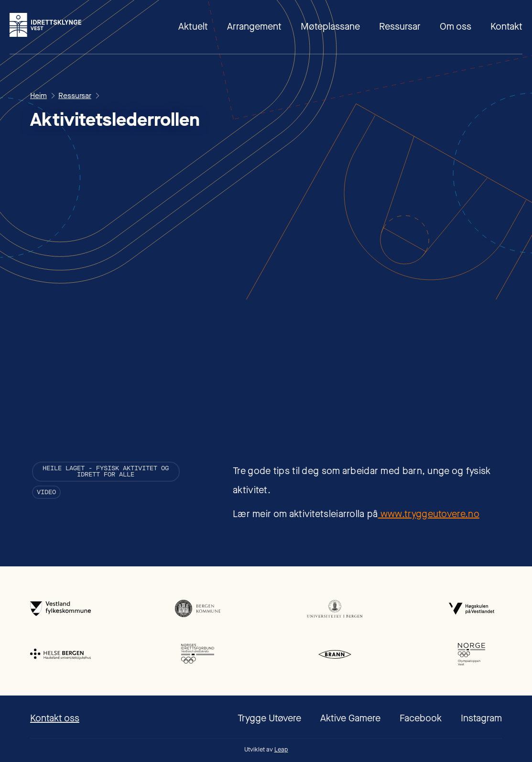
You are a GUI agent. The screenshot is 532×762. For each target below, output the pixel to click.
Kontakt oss (55, 718)
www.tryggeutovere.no (428, 514)
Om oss (456, 27)
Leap (281, 749)
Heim (38, 96)
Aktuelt (193, 27)
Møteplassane (330, 27)
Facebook (421, 718)
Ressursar (400, 27)
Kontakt (506, 27)
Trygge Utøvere (269, 718)
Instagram (481, 718)
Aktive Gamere (350, 718)
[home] (45, 25)
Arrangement (254, 27)
